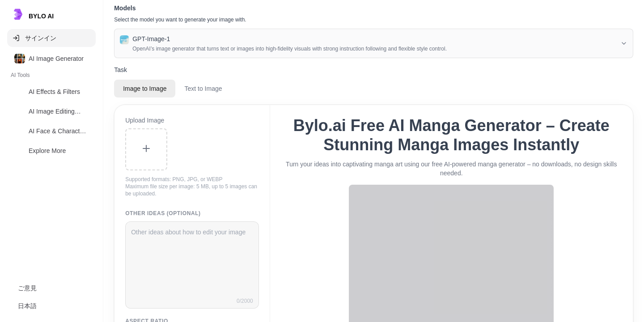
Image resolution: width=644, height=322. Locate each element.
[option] (51, 59)
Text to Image (203, 89)
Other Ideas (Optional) (163, 213)
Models (125, 8)
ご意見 (27, 288)
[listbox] (51, 106)
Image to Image (145, 89)
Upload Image (145, 120)
